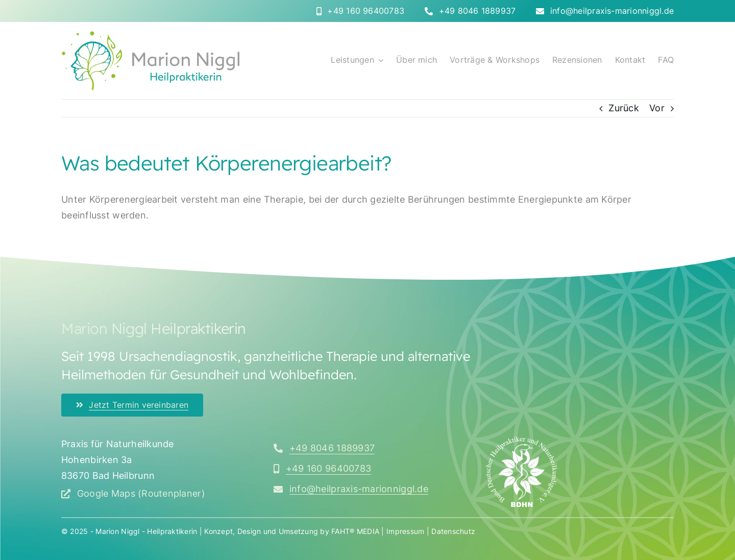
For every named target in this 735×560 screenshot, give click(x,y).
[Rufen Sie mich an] (324, 448)
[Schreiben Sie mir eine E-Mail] (351, 489)
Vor (657, 108)
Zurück (624, 108)
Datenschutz (453, 531)
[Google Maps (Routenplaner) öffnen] (133, 494)
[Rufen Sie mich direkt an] (360, 11)
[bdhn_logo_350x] (522, 441)
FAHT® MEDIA (355, 531)
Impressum (405, 531)
